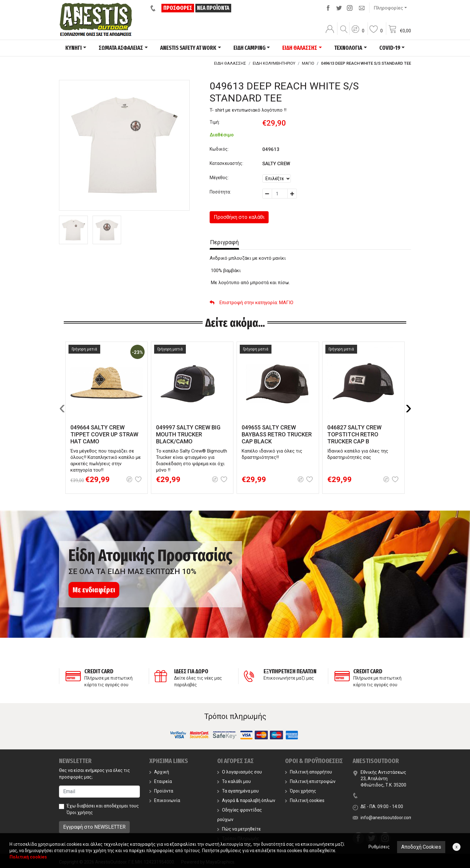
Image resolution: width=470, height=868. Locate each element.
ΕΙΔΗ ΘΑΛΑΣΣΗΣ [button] (300, 48)
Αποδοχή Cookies (421, 847)
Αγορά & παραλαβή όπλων (246, 800)
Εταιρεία (161, 781)
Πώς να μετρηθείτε (239, 829)
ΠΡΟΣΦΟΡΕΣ (178, 8)
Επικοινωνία (165, 800)
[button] (358, 33)
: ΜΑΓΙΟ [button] (251, 303)
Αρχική (159, 772)
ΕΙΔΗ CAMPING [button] (249, 48)
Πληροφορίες (388, 8)
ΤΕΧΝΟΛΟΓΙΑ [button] (348, 48)
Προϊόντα (161, 791)
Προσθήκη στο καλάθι (239, 217)
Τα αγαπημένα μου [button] (238, 791)
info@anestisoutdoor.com (387, 818)
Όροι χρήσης (80, 813)
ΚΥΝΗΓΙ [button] (74, 48)
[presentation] (62, 407)
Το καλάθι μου (234, 781)
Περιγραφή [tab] (224, 242)
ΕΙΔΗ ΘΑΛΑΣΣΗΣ (230, 63)
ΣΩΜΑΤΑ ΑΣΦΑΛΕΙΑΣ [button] (121, 48)
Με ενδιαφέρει (94, 590)
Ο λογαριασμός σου (240, 772)
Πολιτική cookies (305, 800)
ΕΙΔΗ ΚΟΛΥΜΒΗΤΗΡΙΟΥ (274, 63)
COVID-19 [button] (390, 48)
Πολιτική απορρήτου (309, 772)
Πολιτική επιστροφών (310, 781)
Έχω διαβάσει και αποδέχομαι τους (103, 809)
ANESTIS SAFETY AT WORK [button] (188, 48)
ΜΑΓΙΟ (308, 63)
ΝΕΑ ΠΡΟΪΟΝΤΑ (213, 8)
